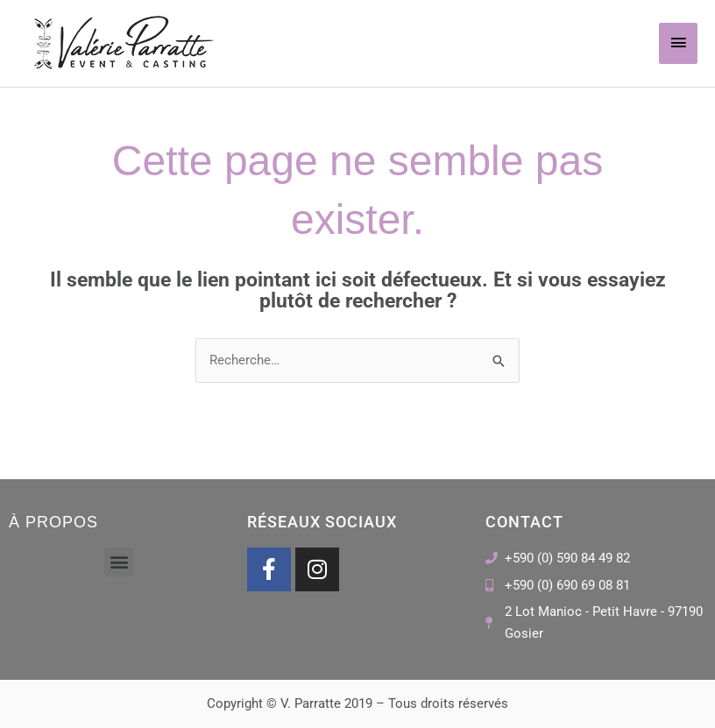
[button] (119, 562)
